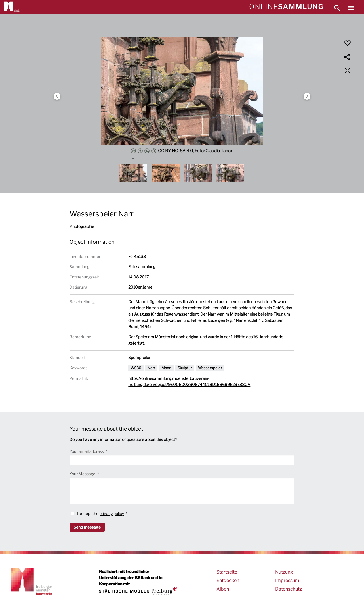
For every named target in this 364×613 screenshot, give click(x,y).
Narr (151, 368)
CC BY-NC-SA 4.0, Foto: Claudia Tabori (182, 151)
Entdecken (228, 580)
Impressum (287, 580)
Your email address (87, 451)
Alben (223, 589)
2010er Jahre (140, 287)
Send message (87, 527)
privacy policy (112, 513)
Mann (166, 368)
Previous (57, 96)
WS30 (136, 368)
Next (307, 96)
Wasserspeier (210, 368)
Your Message (83, 474)
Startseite (227, 572)
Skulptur (185, 368)
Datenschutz (289, 589)
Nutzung (284, 572)
